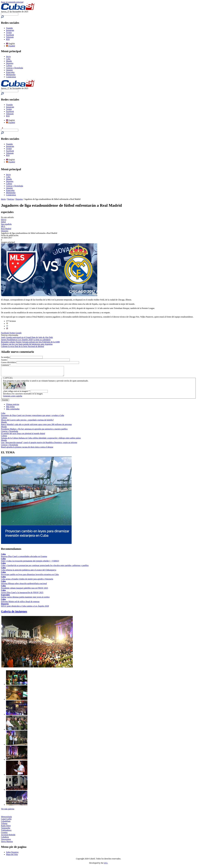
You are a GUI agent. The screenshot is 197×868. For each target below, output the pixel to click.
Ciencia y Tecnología (15, 68)
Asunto (4, 360)
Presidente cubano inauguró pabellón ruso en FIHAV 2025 (24, 590)
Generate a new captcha (13, 398)
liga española (6, 224)
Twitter (9, 33)
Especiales (10, 72)
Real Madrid (6, 229)
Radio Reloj (6, 828)
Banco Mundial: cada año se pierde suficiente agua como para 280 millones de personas (36, 426)
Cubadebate (6, 823)
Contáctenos (11, 77)
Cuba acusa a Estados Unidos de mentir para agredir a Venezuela (27, 581)
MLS (3, 226)
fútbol (3, 222)
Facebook (10, 35)
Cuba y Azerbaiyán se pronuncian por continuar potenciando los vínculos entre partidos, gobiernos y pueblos (45, 567)
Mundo (9, 61)
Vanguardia (6, 830)
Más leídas (10, 408)
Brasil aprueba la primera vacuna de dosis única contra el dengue (27, 449)
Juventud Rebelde (8, 837)
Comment (6, 365)
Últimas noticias (13, 406)
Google (19, 333)
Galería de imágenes (14, 613)
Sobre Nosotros (12, 854)
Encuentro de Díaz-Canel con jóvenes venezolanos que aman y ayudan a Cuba (33, 417)
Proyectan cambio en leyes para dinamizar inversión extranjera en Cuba (30, 576)
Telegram (10, 37)
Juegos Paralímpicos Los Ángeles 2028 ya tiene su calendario (26, 340)
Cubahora (5, 839)
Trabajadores (6, 832)
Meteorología (6, 819)
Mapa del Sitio (12, 856)
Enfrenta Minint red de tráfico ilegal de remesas (20, 603)
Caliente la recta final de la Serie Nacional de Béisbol (23, 346)
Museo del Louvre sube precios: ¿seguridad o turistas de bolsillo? (27, 422)
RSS (8, 39)
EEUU (4, 220)
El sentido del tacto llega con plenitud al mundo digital (23, 435)
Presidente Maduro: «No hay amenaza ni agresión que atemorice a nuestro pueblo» (34, 431)
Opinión (9, 70)
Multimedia (11, 75)
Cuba (8, 59)
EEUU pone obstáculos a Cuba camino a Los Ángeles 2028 (25, 608)
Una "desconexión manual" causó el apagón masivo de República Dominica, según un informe (39, 444)
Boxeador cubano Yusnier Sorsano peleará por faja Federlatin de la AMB (30, 342)
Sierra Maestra (7, 843)
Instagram (10, 30)
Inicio (8, 57)
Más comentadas (13, 411)
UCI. (106, 865)
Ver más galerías (8, 811)
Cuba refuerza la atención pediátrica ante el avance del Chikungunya (29, 572)
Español (11, 46)
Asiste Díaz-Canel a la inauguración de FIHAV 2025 (22, 594)
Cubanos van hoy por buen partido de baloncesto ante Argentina (27, 344)
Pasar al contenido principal (12, 2)
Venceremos (6, 841)
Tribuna (4, 825)
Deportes (10, 63)
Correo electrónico (9, 362)
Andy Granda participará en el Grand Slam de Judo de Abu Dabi (27, 337)
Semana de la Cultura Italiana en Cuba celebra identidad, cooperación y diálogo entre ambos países (41, 440)
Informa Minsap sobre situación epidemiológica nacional (24, 585)
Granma (4, 834)
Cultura (9, 66)
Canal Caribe (6, 821)
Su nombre (6, 357)
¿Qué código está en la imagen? (17, 393)
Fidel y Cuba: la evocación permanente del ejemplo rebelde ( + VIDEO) (30, 563)
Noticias (11, 199)
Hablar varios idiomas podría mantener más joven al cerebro (25, 599)
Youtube (9, 28)
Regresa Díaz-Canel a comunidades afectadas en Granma (24, 558)
